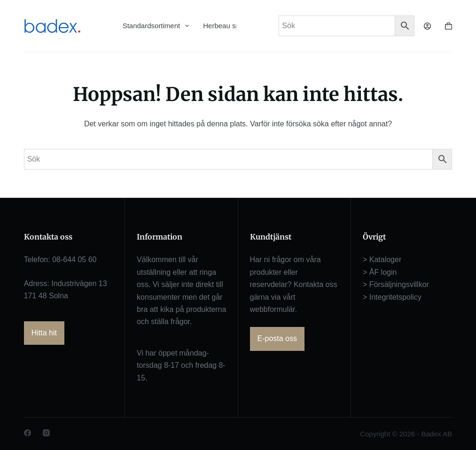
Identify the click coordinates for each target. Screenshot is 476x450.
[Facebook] (27, 433)
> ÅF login (380, 272)
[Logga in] (427, 26)
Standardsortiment (156, 26)
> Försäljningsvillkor (396, 284)
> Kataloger (382, 260)
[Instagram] (46, 433)
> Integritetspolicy (392, 297)
